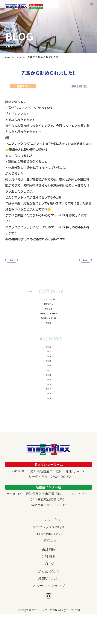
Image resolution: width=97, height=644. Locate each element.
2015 (48, 428)
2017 (48, 415)
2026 (48, 358)
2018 (48, 409)
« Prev (16, 261)
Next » (82, 261)
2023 (48, 377)
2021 (48, 390)
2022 (48, 383)
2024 (48, 371)
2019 (48, 402)
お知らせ (48, 313)
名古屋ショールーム (49, 319)
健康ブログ (49, 307)
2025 (48, 364)
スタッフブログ (49, 300)
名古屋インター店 (48, 326)
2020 (48, 396)
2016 (48, 421)
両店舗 (49, 332)
